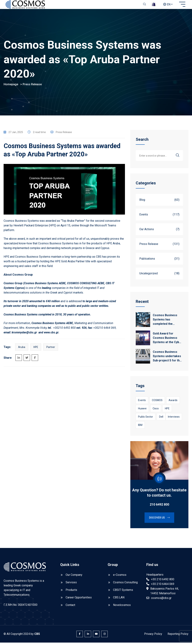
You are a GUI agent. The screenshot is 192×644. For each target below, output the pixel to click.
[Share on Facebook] (35, 359)
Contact (70, 606)
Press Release (32, 86)
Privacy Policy (153, 635)
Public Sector (146, 418)
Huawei (142, 410)
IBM (140, 426)
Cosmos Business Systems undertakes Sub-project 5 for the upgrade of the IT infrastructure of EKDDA (167, 358)
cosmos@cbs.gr (161, 599)
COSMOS (157, 402)
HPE (36, 348)
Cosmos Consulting (125, 584)
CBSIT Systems (123, 591)
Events (142, 402)
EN (167, 4)
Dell (161, 418)
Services (71, 584)
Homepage (11, 86)
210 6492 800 (159, 506)
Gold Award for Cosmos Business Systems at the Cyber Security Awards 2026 (168, 340)
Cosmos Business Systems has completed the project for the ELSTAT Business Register (165, 321)
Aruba (22, 348)
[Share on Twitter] (27, 359)
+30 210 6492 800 (163, 581)
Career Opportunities (79, 599)
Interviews (174, 418)
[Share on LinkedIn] (19, 359)
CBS (37, 635)
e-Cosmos (120, 576)
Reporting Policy (178, 635)
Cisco (156, 410)
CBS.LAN (119, 599)
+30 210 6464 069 (163, 585)
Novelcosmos (122, 606)
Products (71, 591)
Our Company (74, 576)
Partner (51, 348)
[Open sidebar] (182, 4)
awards (173, 402)
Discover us (159, 519)
